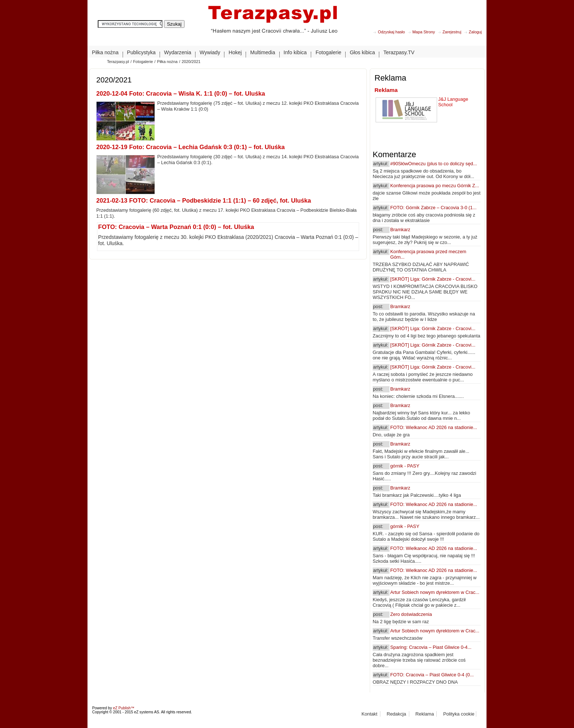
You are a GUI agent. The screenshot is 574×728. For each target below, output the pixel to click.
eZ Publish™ (124, 708)
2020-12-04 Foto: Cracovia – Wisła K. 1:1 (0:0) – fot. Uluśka (181, 94)
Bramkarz (400, 230)
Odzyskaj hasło (391, 32)
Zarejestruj (452, 32)
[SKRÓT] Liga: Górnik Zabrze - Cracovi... (433, 279)
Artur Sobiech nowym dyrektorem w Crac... (435, 592)
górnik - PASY (405, 466)
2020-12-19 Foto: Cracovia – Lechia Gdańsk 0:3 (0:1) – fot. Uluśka (191, 147)
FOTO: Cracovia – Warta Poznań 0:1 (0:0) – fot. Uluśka (176, 227)
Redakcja (396, 714)
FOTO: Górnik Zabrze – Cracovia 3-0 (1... (433, 208)
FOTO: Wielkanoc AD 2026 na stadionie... (434, 427)
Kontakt (369, 714)
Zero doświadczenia (411, 614)
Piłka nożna (167, 62)
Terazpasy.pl (118, 62)
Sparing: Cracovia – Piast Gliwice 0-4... (431, 647)
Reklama (386, 90)
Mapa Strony (424, 32)
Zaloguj (476, 32)
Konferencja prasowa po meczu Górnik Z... (435, 186)
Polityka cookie (459, 714)
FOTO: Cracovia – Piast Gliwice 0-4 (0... (432, 675)
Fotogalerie (143, 62)
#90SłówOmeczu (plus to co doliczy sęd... (434, 164)
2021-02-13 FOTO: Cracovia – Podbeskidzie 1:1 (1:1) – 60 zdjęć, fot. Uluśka (204, 201)
